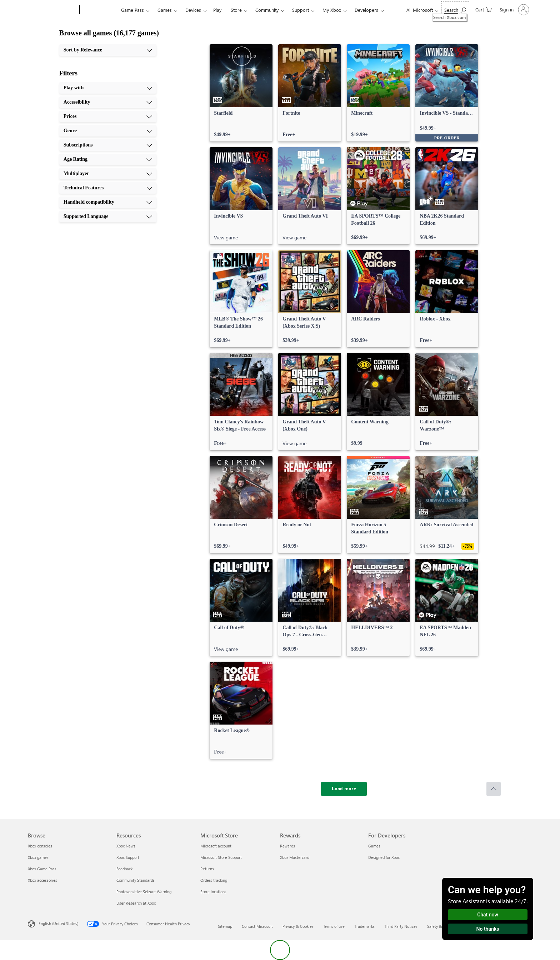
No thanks (488, 929)
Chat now (488, 915)
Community (267, 10)
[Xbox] (99, 10)
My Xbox (332, 10)
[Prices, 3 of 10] (108, 116)
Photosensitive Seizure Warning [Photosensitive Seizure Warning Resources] (144, 892)
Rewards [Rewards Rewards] (287, 846)
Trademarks (364, 926)
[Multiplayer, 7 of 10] (108, 174)
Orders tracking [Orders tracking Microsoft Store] (214, 880)
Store (236, 10)
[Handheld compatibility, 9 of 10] (108, 202)
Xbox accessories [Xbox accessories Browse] (42, 880)
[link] (241, 93)
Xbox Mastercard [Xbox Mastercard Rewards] (295, 857)
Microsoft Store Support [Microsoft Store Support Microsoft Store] (221, 857)
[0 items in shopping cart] (484, 9)
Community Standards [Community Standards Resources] (136, 880)
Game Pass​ (132, 10)
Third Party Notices (401, 926)
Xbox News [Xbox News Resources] (126, 846)
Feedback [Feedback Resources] (124, 869)
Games (165, 10)
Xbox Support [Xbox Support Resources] (128, 857)
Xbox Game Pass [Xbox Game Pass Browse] (42, 869)
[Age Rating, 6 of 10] (108, 159)
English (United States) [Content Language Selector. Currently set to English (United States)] (58, 923)
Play (217, 10)
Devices (193, 10)
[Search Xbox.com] (455, 9)
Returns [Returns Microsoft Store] (207, 869)
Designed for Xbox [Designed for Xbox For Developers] (384, 857)
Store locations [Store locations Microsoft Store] (213, 892)
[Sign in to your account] (514, 10)
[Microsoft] (52, 10)
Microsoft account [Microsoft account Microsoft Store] (216, 846)
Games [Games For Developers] (374, 846)
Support (301, 10)
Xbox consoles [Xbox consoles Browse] (40, 846)
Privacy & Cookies (298, 926)
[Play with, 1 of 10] (108, 88)
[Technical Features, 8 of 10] (108, 188)
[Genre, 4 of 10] (108, 131)
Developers (366, 10)
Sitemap (225, 926)
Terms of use (334, 926)
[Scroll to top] (494, 789)
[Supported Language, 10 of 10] (108, 217)
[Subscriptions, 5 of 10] (108, 145)
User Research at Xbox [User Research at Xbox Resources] (136, 903)
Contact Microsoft (257, 926)
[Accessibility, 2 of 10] (108, 102)
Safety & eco (438, 926)
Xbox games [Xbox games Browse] (38, 857)
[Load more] (344, 789)
